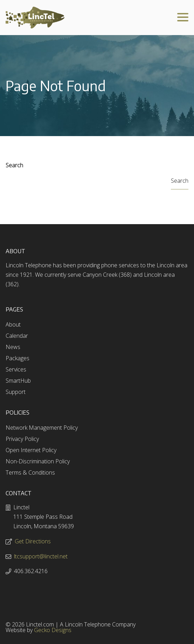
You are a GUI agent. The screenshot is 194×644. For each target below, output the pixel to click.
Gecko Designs (53, 630)
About (13, 324)
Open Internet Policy (31, 450)
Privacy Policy (22, 439)
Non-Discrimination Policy (38, 461)
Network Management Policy (42, 428)
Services (16, 369)
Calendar (17, 336)
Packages (18, 358)
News (13, 347)
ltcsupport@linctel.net (41, 556)
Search (14, 165)
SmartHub (18, 381)
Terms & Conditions (30, 472)
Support (16, 392)
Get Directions (33, 541)
